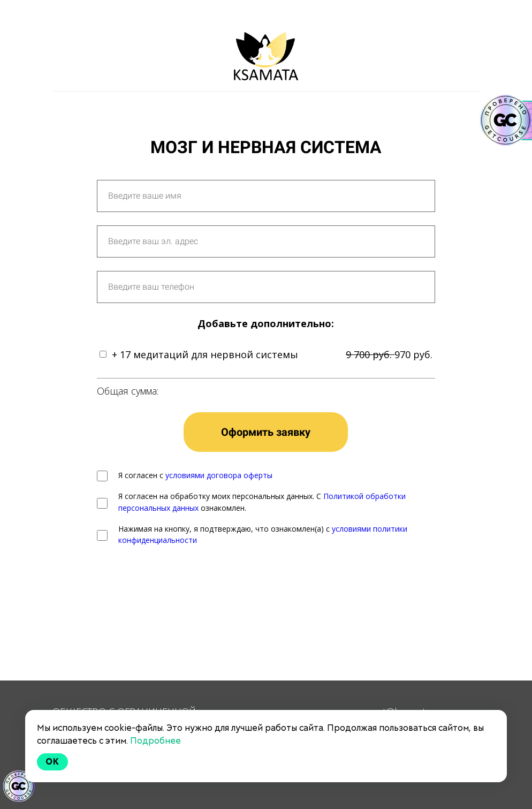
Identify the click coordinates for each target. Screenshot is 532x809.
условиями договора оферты (219, 475)
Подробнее (155, 741)
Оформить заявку (266, 432)
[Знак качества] (19, 787)
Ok (52, 762)
